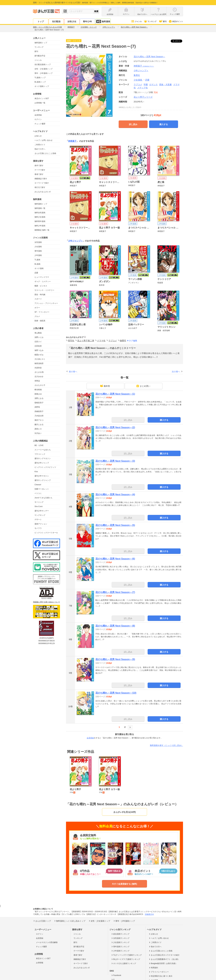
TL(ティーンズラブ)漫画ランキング (126, 955)
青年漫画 (38, 251)
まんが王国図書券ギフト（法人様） (164, 959)
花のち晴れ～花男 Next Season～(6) (115, 559)
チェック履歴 (40, 124)
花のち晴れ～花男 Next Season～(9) (115, 659)
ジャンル (136, 22)
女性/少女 (72, 22)
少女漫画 (38, 247)
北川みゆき (39, 377)
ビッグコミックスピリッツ (45, 467)
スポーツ (38, 299)
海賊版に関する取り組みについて (46, 602)
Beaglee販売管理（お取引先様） (163, 963)
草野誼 (37, 381)
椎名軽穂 (38, 390)
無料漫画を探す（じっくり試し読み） (166, 745)
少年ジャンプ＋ (75, 241)
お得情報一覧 (40, 103)
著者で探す (39, 174)
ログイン (38, 119)
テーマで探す (40, 170)
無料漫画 (103, 21)
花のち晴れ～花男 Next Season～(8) (115, 626)
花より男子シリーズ (143, 97)
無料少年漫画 (40, 226)
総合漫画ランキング (120, 934)
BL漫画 (37, 264)
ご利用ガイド (40, 145)
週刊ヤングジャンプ (43, 480)
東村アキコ (39, 420)
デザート (38, 520)
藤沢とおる (39, 425)
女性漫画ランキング (120, 938)
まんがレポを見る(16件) (125, 812)
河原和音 (38, 368)
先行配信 (56, 22)
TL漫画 (37, 260)
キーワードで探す (42, 183)
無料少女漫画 (40, 217)
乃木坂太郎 (39, 416)
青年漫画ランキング (120, 947)
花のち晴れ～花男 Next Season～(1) (115, 394)
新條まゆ (38, 394)
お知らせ (38, 136)
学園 (146, 85)
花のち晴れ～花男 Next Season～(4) (115, 495)
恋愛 (36, 273)
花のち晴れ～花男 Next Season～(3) (115, 461)
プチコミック (40, 454)
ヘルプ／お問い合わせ (43, 140)
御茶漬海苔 (39, 363)
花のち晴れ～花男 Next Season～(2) (115, 427)
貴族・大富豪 (165, 85)
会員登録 (38, 115)
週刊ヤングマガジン (43, 458)
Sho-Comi (38, 506)
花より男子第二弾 (86, 341)
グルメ (37, 316)
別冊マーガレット (42, 489)
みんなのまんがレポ (43, 192)
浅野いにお (39, 337)
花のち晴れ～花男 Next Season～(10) (116, 693)
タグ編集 (133, 341)
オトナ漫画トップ (42, 86)
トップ (41, 22)
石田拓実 (38, 346)
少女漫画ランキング (120, 942)
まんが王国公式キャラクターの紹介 (164, 955)
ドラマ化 (101, 341)
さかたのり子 (40, 385)
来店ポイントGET (42, 98)
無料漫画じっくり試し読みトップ (70, 921)
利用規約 (153, 968)
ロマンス (153, 85)
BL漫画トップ (40, 82)
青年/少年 (87, 22)
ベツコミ (38, 493)
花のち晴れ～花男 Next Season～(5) (115, 525)
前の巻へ (73, 372)
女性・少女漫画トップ (43, 69)
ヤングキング (40, 515)
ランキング (150, 22)
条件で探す (39, 166)
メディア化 (142, 88)
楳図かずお (39, 355)
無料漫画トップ (41, 43)
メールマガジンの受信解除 (47, 942)
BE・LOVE (39, 445)
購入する (164, 124)
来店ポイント (176, 22)
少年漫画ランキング (120, 951)
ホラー (37, 308)
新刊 (163, 22)
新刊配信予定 (40, 56)
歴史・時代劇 (40, 295)
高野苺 (37, 407)
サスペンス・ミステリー (44, 290)
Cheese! (38, 485)
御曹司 (123, 341)
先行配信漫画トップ (43, 65)
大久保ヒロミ (40, 359)
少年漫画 (38, 255)
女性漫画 (38, 242)
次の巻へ (176, 372)
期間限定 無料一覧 (42, 230)
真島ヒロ (38, 429)
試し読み (133, 124)
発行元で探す (40, 187)
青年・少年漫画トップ (43, 73)
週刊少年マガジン (42, 476)
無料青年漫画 (40, 221)
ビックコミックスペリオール (46, 533)
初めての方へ (40, 149)
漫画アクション (41, 524)
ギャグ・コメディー (43, 282)
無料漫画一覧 (40, 208)
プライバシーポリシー (159, 972)
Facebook (116, 975)
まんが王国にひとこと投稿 (45, 153)
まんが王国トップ (42, 921)
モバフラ (38, 528)
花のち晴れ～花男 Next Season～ (149, 57)
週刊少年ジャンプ (42, 463)
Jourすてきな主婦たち (43, 498)
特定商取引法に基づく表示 (160, 976)
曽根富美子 (39, 403)
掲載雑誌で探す (41, 179)
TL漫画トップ (40, 78)
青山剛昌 (38, 333)
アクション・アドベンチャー (46, 303)
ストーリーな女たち (43, 450)
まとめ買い (143, 386)
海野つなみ (39, 350)
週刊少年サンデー (42, 511)
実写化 (71, 341)
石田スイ (38, 342)
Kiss (36, 472)
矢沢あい (38, 433)
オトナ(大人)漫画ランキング (124, 963)
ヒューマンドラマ (42, 277)
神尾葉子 (144, 66)
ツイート (178, 41)
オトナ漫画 (39, 268)
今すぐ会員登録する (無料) (124, 884)
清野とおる (39, 398)
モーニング (39, 502)
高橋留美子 (39, 411)
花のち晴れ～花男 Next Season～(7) (115, 592)
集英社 (137, 75)
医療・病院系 (40, 321)
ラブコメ (138, 85)
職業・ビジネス (41, 286)
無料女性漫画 (40, 213)
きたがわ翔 (39, 372)
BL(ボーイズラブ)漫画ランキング (126, 959)
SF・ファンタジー (42, 312)
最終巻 (105, 386)
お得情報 (40, 963)
